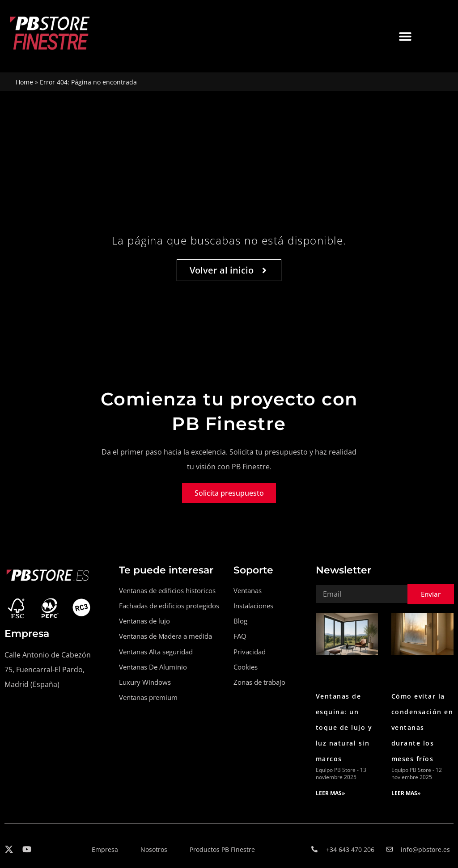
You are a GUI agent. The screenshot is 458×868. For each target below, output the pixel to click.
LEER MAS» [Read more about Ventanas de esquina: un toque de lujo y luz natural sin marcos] (330, 793)
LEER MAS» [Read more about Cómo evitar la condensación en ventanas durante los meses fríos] (406, 793)
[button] (405, 36)
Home (24, 82)
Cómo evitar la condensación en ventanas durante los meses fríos (422, 728)
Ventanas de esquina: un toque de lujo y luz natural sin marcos (344, 728)
